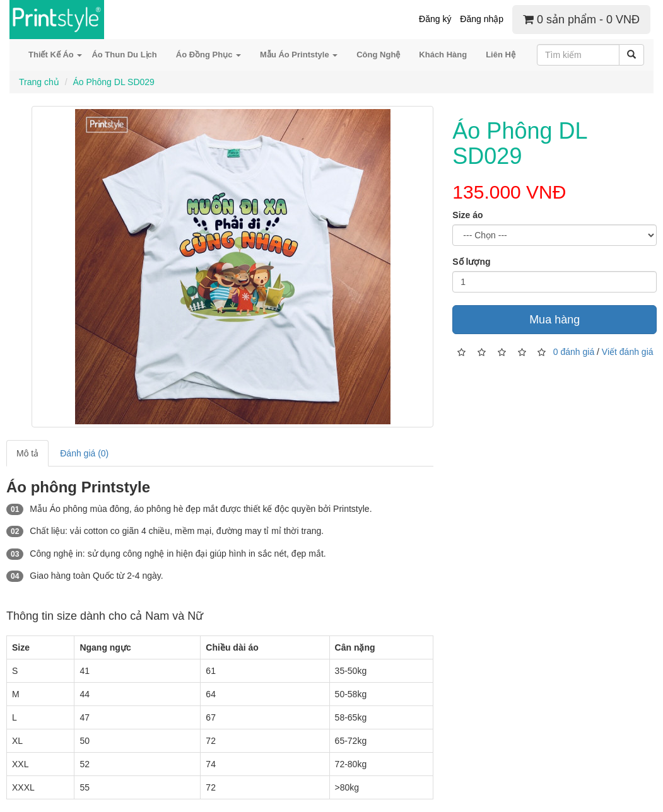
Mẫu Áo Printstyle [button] (299, 55)
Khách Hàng (443, 55)
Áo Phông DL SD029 (113, 82)
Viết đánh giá (628, 351)
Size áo (467, 215)
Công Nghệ (378, 55)
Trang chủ (39, 82)
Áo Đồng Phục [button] (208, 55)
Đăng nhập (482, 19)
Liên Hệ (501, 55)
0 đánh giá (574, 351)
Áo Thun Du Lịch (124, 55)
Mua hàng (554, 320)
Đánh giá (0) (84, 453)
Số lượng (471, 262)
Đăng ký (435, 19)
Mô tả (27, 453)
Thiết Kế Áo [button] (55, 55)
